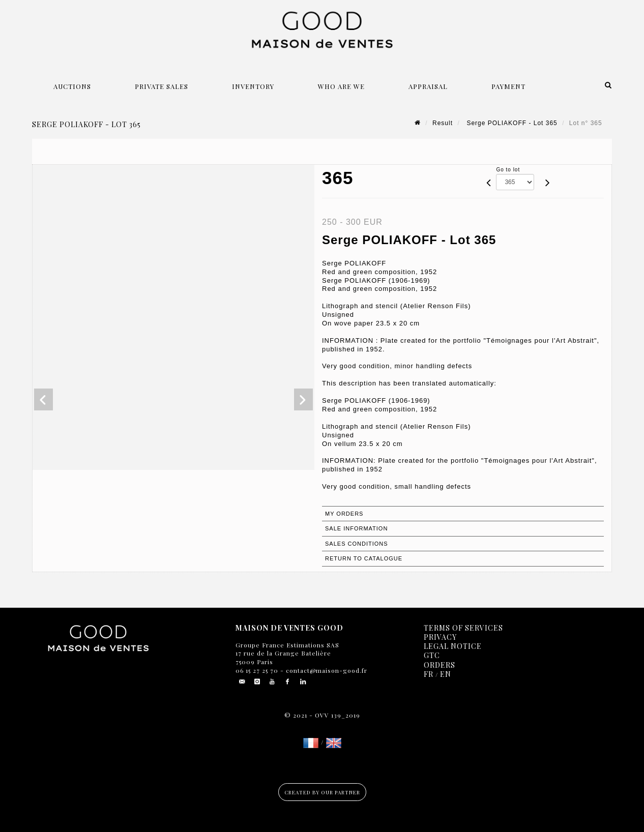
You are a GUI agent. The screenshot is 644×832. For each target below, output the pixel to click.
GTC (432, 655)
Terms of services (463, 628)
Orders (440, 665)
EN (446, 674)
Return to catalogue (364, 558)
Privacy (440, 637)
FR (429, 674)
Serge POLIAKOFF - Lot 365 (511, 123)
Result (443, 123)
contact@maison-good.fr (326, 670)
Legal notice (453, 646)
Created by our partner (322, 792)
